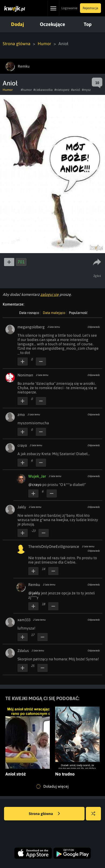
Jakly (22, 507)
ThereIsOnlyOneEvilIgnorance (54, 546)
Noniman (25, 375)
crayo (22, 445)
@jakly (34, 593)
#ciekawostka (43, 90)
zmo (21, 415)
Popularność (78, 313)
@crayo (35, 485)
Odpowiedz (94, 327)
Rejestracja (90, 8)
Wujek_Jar (37, 476)
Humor (44, 44)
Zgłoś (97, 276)
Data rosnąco (29, 313)
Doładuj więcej (52, 787)
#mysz (86, 90)
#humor (26, 90)
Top (88, 24)
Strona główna (17, 44)
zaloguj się (50, 294)
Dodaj (17, 24)
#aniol (76, 90)
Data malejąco (54, 313)
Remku (34, 585)
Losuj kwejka (95, 816)
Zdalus (23, 651)
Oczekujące (52, 24)
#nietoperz (62, 90)
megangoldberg (31, 327)
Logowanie (69, 8)
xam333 (24, 620)
